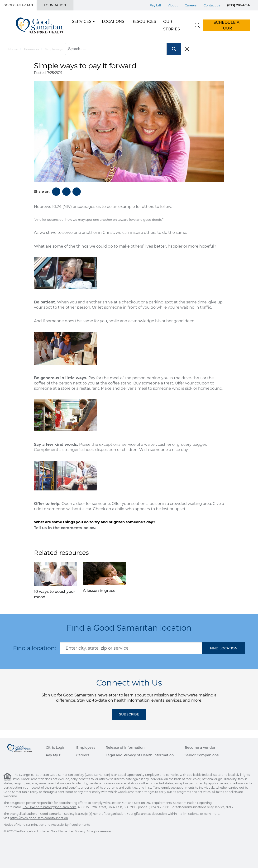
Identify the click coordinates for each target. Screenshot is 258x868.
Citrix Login (56, 748)
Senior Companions (202, 755)
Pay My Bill (55, 755)
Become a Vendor (200, 748)
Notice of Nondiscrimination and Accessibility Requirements (47, 825)
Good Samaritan (18, 5)
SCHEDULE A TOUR (227, 25)
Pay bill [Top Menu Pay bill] (155, 5)
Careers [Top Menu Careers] (191, 5)
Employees (86, 748)
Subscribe (129, 714)
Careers (83, 755)
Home (13, 49)
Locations (113, 22)
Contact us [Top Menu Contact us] (212, 5)
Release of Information (125, 748)
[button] (224, 648)
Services (82, 22)
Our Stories (172, 25)
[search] (197, 25)
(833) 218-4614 (238, 5)
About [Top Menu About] (173, 5)
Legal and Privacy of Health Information (140, 755)
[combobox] (131, 648)
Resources (144, 22)
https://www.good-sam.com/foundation (39, 818)
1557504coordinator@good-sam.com (49, 807)
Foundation (55, 5)
